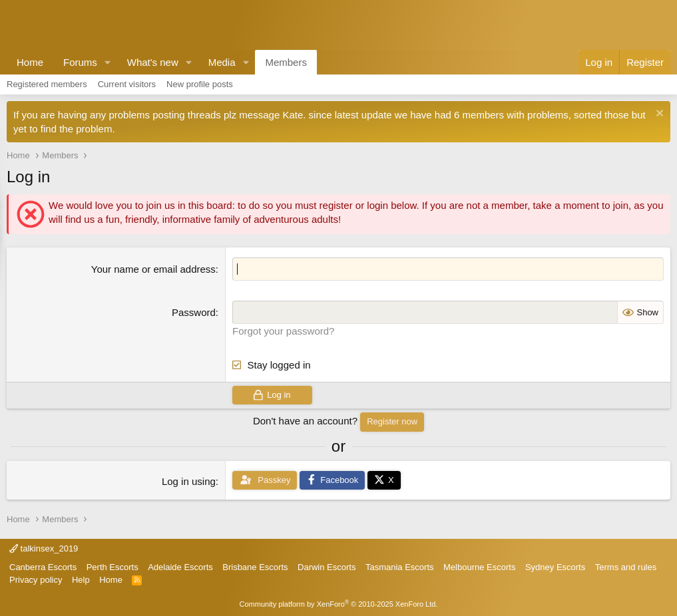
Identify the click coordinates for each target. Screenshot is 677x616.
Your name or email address (153, 269)
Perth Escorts (113, 567)
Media (222, 62)
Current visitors (127, 84)
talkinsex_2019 (44, 548)
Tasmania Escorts (400, 567)
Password (194, 312)
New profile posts (200, 84)
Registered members (47, 84)
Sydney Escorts (555, 567)
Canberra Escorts (43, 567)
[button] (108, 62)
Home (30, 62)
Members (286, 62)
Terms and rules (626, 567)
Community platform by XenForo (339, 604)
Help (81, 580)
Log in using (189, 481)
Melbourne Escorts (479, 567)
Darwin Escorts (327, 567)
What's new (153, 62)
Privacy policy (36, 580)
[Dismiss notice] (658, 115)
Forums (80, 62)
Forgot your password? (283, 331)
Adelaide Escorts (180, 567)
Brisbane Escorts (255, 567)
